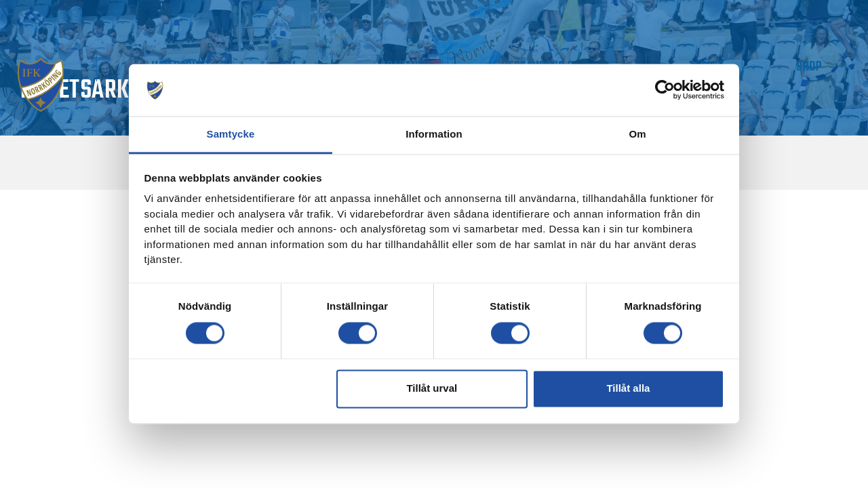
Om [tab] (637, 134)
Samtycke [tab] (231, 134)
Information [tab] (434, 134)
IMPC (759, 67)
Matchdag (89, 67)
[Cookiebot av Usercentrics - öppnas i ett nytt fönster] (665, 90)
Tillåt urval (432, 389)
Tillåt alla (628, 389)
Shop (825, 67)
